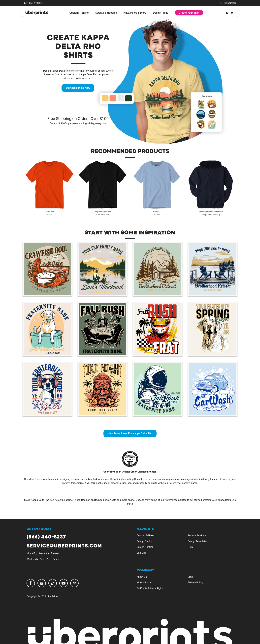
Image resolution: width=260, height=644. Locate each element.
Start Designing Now (78, 88)
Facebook (31, 583)
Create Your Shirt (189, 13)
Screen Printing (145, 547)
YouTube (64, 583)
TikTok (53, 583)
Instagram (42, 583)
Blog (190, 577)
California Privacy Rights (150, 588)
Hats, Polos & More (135, 13)
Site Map (142, 553)
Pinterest (74, 583)
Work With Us (144, 583)
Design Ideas (161, 13)
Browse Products (197, 536)
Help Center (230, 3)
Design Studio (144, 541)
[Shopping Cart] (232, 13)
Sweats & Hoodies (106, 13)
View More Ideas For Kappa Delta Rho (130, 433)
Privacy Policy (195, 583)
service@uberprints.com (64, 546)
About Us (142, 577)
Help (190, 547)
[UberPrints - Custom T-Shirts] (37, 13)
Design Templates (198, 541)
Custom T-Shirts (79, 13)
